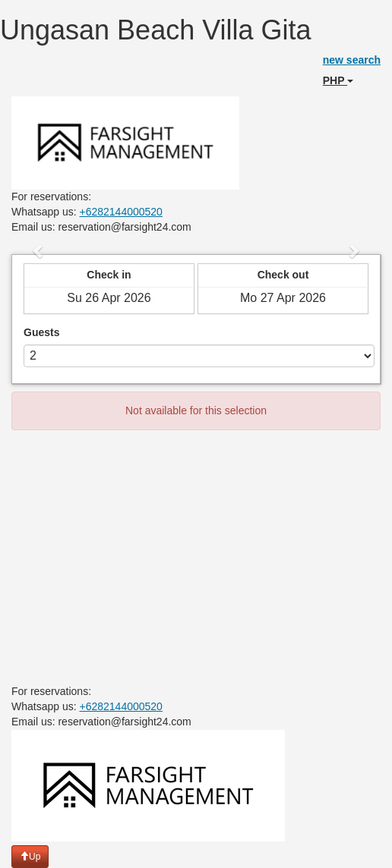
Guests (41, 332)
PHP (338, 80)
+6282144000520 (121, 212)
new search (352, 60)
